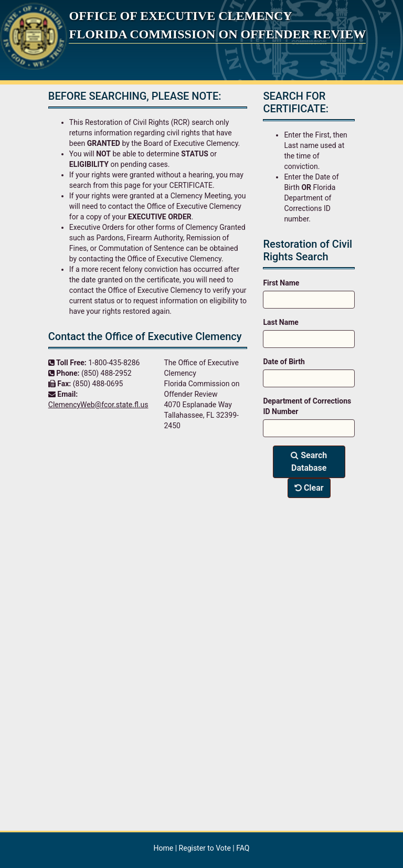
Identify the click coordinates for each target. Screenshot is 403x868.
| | (202, 848)
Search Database (309, 462)
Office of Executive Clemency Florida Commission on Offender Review (217, 25)
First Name (281, 283)
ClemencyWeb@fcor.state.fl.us (98, 405)
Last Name (281, 322)
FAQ (243, 848)
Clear (309, 488)
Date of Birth (284, 362)
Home (164, 848)
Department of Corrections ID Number (307, 406)
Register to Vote (206, 848)
